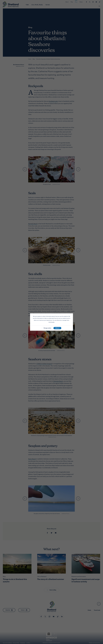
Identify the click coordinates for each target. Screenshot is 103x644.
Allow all (57, 328)
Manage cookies (47, 328)
